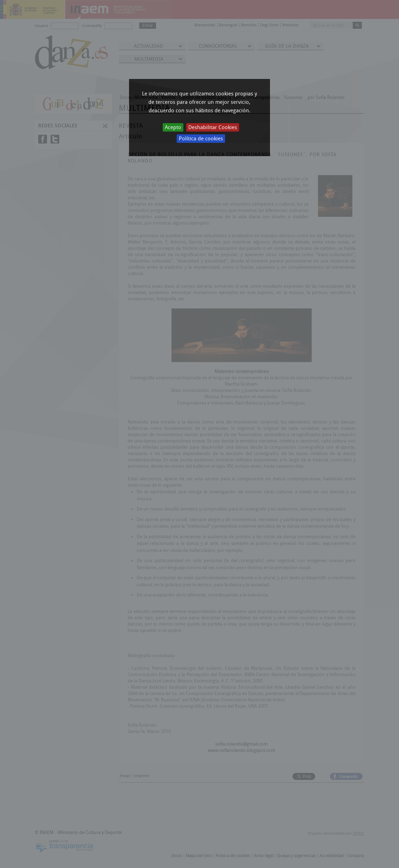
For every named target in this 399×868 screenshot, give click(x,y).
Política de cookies (201, 139)
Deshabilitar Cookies (213, 127)
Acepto (173, 127)
